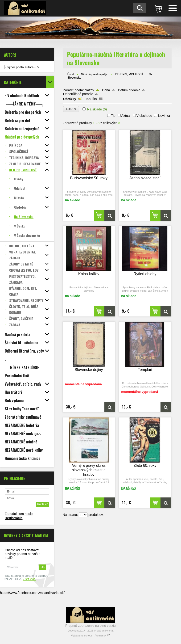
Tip (113, 116)
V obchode (144, 116)
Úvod (71, 74)
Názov (90, 90)
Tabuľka (91, 99)
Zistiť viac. (30, 579)
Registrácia (14, 518)
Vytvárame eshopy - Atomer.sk (91, 636)
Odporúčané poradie (78, 94)
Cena (106, 90)
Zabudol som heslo (19, 514)
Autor (71, 109)
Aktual (126, 116)
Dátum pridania (129, 90)
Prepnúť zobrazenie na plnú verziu (90, 626)
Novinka (164, 116)
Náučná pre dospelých (95, 74)
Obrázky (70, 99)
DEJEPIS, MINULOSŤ (129, 74)
